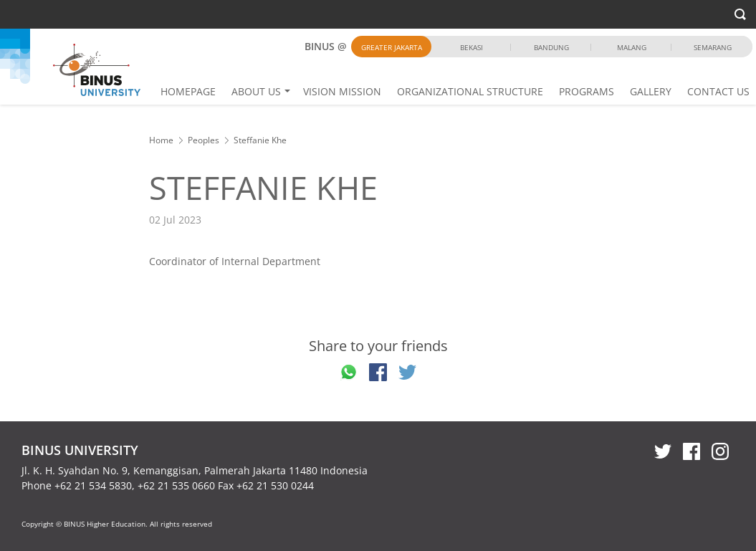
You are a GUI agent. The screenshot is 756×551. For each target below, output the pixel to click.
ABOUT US (256, 91)
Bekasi (472, 47)
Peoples (204, 140)
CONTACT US (718, 91)
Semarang (713, 47)
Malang (632, 47)
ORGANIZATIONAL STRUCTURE (470, 91)
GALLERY (651, 91)
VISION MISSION (342, 91)
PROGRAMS (587, 91)
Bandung (551, 47)
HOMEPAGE (188, 91)
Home (161, 140)
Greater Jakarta (392, 47)
